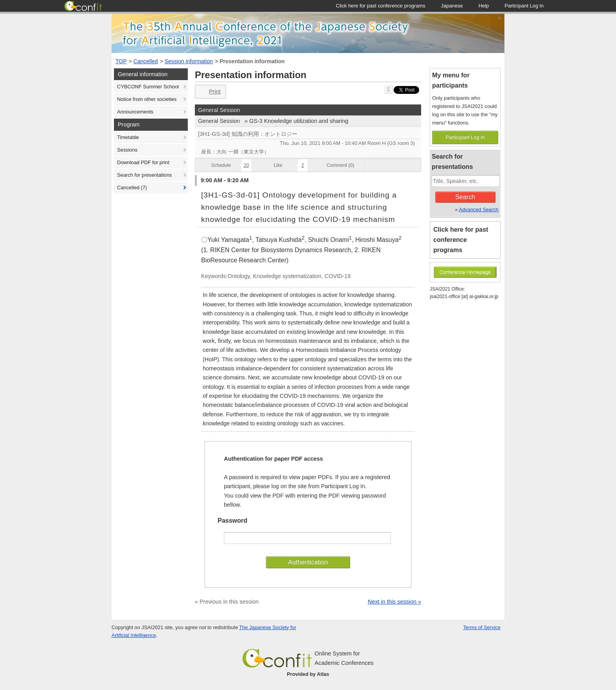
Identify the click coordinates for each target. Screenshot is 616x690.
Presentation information (252, 61)
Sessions (127, 150)
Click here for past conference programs (461, 240)
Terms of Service (482, 627)
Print (210, 92)
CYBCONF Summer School (148, 87)
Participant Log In (465, 137)
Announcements (135, 112)
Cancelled (146, 61)
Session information (189, 61)
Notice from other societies (147, 99)
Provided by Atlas (308, 674)
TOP (121, 61)
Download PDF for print (143, 162)
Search (465, 197)
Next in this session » (394, 602)
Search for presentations (144, 175)
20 (246, 165)
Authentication (308, 562)
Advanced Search (479, 210)
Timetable (128, 137)
